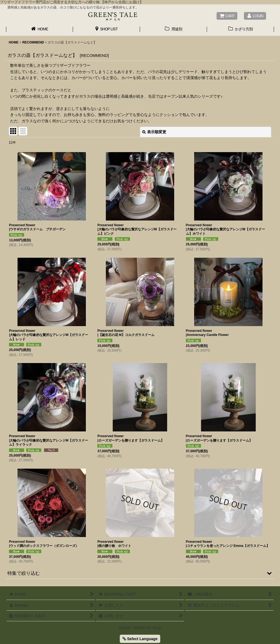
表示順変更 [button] (154, 132)
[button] (140, 573)
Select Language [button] (140, 639)
